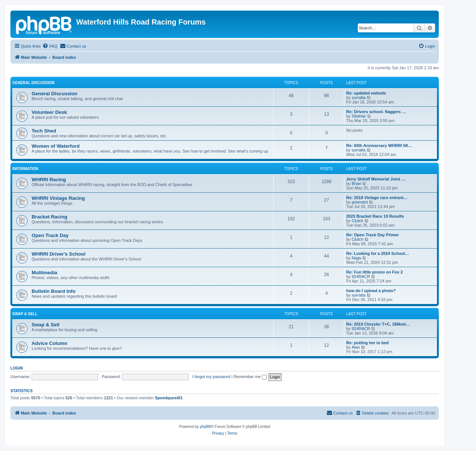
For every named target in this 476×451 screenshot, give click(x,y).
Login (17, 368)
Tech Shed (44, 131)
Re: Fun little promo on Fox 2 (374, 272)
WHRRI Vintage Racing (58, 198)
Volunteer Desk (49, 112)
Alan (356, 347)
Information (25, 169)
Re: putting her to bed (367, 343)
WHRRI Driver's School (59, 254)
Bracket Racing (49, 217)
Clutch (358, 221)
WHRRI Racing (49, 180)
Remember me (250, 377)
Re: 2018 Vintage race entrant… (377, 198)
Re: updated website (366, 93)
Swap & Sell (25, 314)
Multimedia (44, 273)
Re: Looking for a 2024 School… (378, 253)
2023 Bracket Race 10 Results (375, 216)
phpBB (205, 427)
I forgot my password (211, 377)
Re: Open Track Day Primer (373, 235)
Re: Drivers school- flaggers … (376, 112)
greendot (360, 202)
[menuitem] (50, 46)
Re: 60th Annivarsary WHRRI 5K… (379, 145)
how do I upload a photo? (371, 291)
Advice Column (49, 343)
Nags (357, 258)
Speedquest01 (169, 398)
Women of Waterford (56, 146)
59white (359, 116)
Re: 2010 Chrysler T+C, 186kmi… (378, 324)
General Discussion (33, 83)
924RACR (361, 276)
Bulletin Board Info (54, 291)
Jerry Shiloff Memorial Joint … (376, 179)
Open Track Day (50, 235)
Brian (357, 183)
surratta (359, 97)
